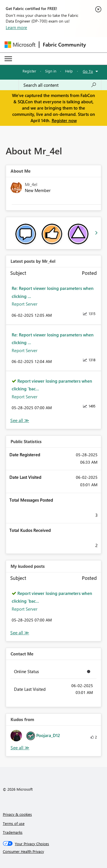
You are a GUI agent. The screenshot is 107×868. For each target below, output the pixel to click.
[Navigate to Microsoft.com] (20, 45)
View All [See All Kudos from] (20, 748)
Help (69, 71)
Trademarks (13, 832)
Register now (64, 120)
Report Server (25, 304)
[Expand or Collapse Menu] (8, 59)
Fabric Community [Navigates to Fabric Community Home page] (64, 45)
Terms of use (14, 823)
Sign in (51, 71)
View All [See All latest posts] (20, 420)
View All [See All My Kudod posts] (20, 633)
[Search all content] (60, 85)
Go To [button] (88, 71)
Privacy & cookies (17, 814)
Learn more (16, 27)
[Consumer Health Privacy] (54, 851)
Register (29, 71)
